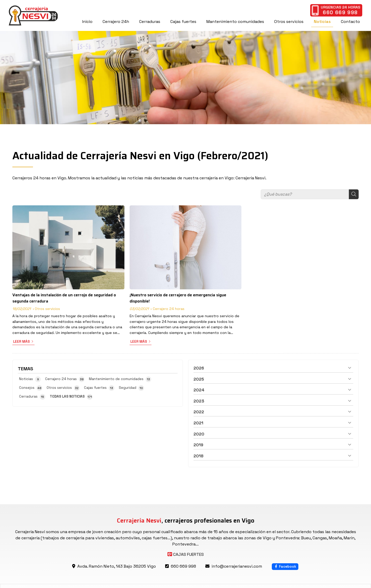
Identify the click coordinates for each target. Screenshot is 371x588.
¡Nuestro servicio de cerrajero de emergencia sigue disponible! (178, 298)
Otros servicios (47, 309)
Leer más (22, 342)
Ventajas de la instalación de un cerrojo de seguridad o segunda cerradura (64, 298)
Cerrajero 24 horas (169, 309)
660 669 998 (183, 566)
